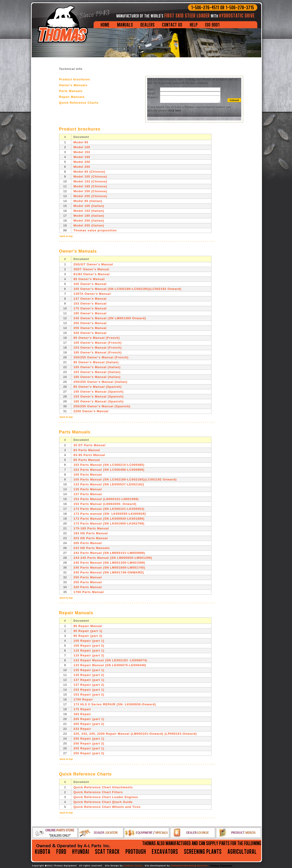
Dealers (148, 25)
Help (194, 25)
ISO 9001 (212, 25)
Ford (61, 852)
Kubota (43, 852)
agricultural (242, 852)
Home (105, 25)
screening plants (203, 852)
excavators (165, 852)
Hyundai (81, 852)
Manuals (125, 25)
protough (136, 852)
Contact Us (172, 25)
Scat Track (107, 852)
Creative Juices (133, 866)
